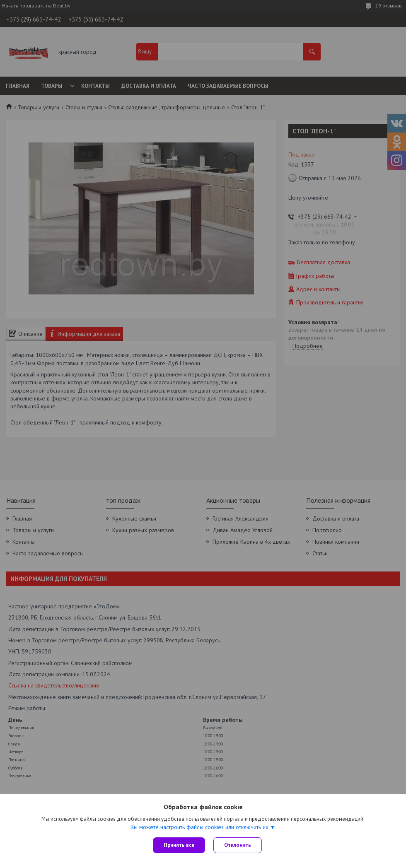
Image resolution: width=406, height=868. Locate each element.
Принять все (179, 845)
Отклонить (238, 845)
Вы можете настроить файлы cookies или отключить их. (200, 827)
